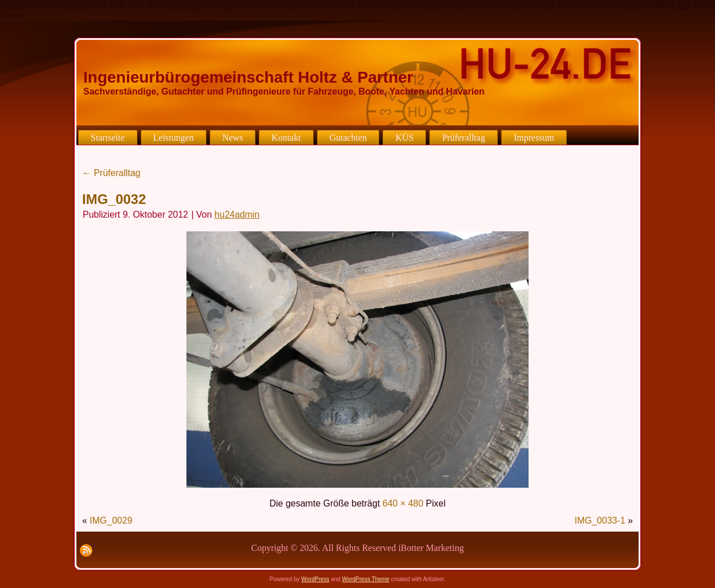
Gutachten (348, 138)
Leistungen (174, 138)
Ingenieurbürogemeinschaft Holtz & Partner (248, 77)
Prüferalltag (464, 138)
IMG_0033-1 (600, 520)
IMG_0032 (114, 199)
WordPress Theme (366, 579)
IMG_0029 (111, 520)
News (233, 138)
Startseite (108, 138)
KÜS (404, 138)
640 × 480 (403, 503)
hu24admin (237, 215)
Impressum (534, 138)
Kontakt (286, 138)
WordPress (315, 579)
